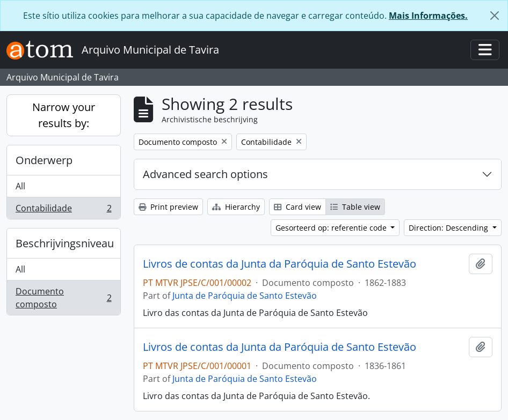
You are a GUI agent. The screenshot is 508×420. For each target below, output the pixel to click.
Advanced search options (205, 174)
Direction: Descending (449, 228)
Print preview (168, 207)
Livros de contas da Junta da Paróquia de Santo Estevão (280, 264)
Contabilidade (63, 210)
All (20, 186)
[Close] (495, 16)
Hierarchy (236, 207)
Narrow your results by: (64, 115)
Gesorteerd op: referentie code (332, 228)
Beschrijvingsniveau (65, 243)
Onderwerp (44, 160)
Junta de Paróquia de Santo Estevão (245, 296)
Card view (297, 207)
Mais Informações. (428, 16)
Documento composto (63, 298)
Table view (355, 207)
